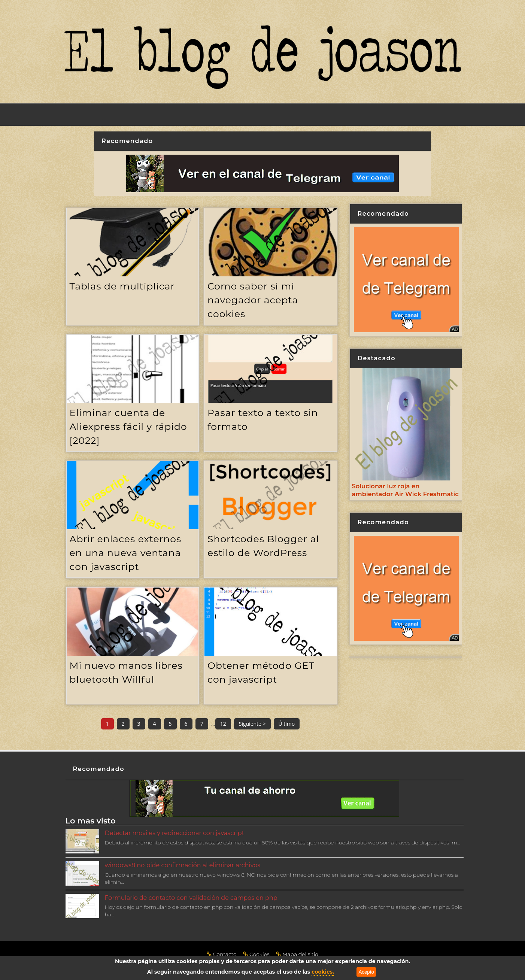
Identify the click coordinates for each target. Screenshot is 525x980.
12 (223, 724)
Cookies (257, 954)
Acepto (366, 972)
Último (287, 724)
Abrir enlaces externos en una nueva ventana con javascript (126, 553)
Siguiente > (252, 724)
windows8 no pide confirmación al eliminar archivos (183, 865)
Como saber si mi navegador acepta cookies (253, 300)
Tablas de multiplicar (122, 286)
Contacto (222, 954)
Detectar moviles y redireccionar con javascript (175, 833)
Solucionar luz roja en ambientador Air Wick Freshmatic (405, 490)
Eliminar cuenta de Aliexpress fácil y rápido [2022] (128, 427)
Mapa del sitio (297, 954)
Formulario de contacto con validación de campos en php (191, 898)
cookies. (323, 972)
